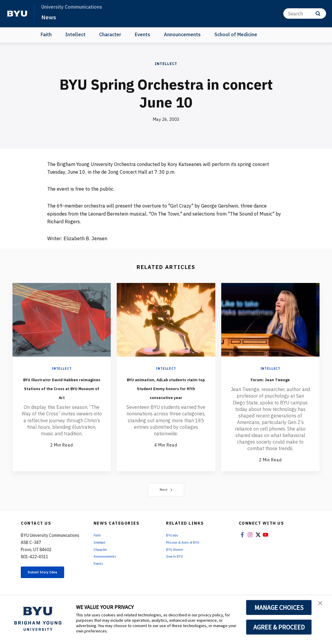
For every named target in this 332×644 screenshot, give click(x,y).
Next (166, 493)
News (50, 17)
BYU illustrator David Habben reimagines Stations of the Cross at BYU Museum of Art (62, 392)
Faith (46, 34)
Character (110, 34)
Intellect (75, 34)
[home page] (17, 14)
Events (143, 34)
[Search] (305, 14)
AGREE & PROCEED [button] (279, 627)
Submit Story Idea (51, 579)
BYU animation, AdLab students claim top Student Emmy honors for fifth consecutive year (166, 396)
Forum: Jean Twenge (270, 379)
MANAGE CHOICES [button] (279, 607)
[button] (322, 606)
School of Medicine (236, 34)
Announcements (182, 34)
